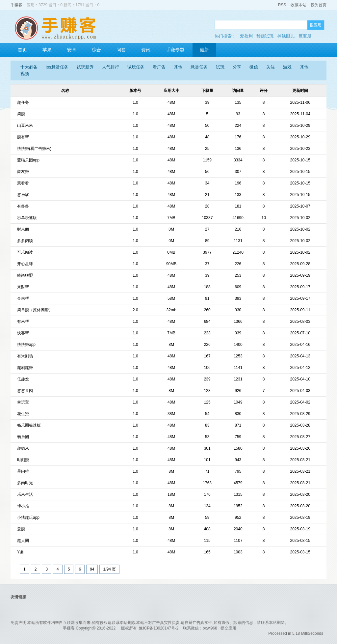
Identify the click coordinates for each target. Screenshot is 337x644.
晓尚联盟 (25, 275)
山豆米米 (25, 126)
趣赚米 (23, 448)
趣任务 (23, 102)
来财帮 (23, 287)
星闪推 (23, 471)
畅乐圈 (23, 437)
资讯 (146, 50)
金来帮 (23, 298)
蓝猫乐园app (28, 160)
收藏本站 (298, 5)
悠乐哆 (23, 195)
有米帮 (23, 322)
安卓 (72, 50)
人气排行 (111, 67)
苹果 (47, 50)
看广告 (159, 67)
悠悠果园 (25, 391)
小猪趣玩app (28, 518)
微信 (254, 67)
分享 (237, 67)
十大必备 (29, 67)
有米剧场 (25, 356)
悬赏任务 (199, 67)
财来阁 (23, 229)
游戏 (287, 67)
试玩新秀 (85, 67)
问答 (121, 50)
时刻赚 (23, 460)
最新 (204, 50)
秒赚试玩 (265, 36)
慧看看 (23, 183)
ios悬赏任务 (57, 67)
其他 (178, 67)
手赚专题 (175, 50)
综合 (96, 50)
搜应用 (316, 25)
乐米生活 (25, 494)
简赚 (21, 114)
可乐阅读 (25, 252)
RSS (282, 5)
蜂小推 (23, 506)
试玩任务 (136, 67)
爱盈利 (246, 36)
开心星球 (25, 264)
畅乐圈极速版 (29, 425)
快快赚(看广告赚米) (34, 149)
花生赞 (23, 414)
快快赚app (26, 345)
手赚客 (16, 5)
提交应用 (228, 628)
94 (92, 569)
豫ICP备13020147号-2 (159, 628)
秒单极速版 (27, 218)
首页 (22, 50)
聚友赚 (23, 172)
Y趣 (20, 552)
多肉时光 (25, 483)
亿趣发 (23, 379)
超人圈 (23, 541)
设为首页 (319, 5)
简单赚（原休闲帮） (35, 310)
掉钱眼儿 (286, 36)
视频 (25, 74)
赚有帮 (23, 137)
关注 (271, 67)
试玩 (220, 67)
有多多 (23, 206)
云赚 (21, 529)
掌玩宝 (23, 402)
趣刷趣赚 (25, 368)
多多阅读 (25, 241)
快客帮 (23, 333)
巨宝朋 (305, 36)
